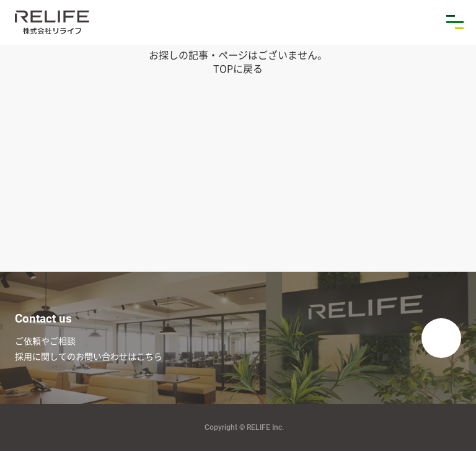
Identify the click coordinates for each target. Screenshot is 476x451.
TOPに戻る (238, 68)
